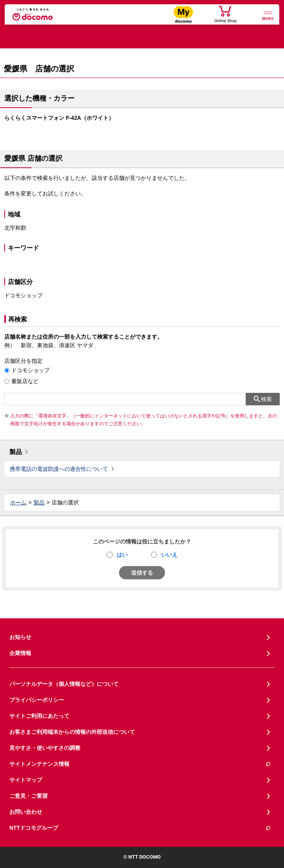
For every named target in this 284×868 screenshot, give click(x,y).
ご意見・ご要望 (28, 796)
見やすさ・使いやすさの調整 (45, 748)
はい (122, 555)
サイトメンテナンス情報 (140, 764)
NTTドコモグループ (140, 828)
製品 (16, 452)
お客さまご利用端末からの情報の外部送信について (72, 732)
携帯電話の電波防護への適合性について (59, 469)
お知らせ (20, 637)
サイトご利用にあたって (39, 716)
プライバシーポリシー (37, 700)
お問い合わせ (26, 812)
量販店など (25, 381)
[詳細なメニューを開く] (268, 15)
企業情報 (20, 653)
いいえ (169, 555)
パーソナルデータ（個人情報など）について (64, 684)
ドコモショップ (30, 370)
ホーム (18, 502)
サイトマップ (26, 780)
